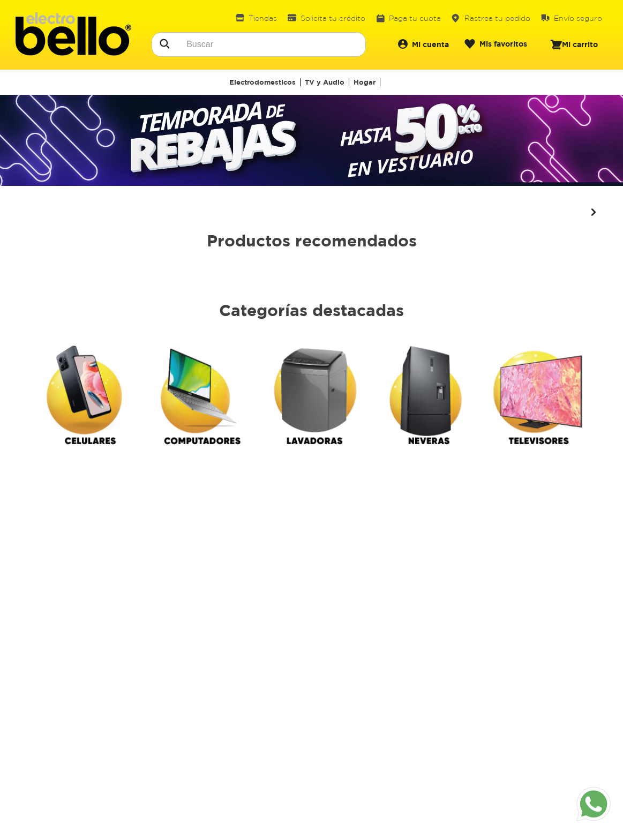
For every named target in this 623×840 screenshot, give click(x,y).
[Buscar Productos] (164, 43)
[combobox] (259, 44)
